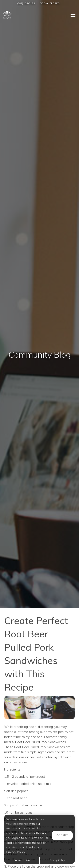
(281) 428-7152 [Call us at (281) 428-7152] (26, 3)
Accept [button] (62, 835)
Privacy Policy (57, 860)
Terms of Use (22, 860)
